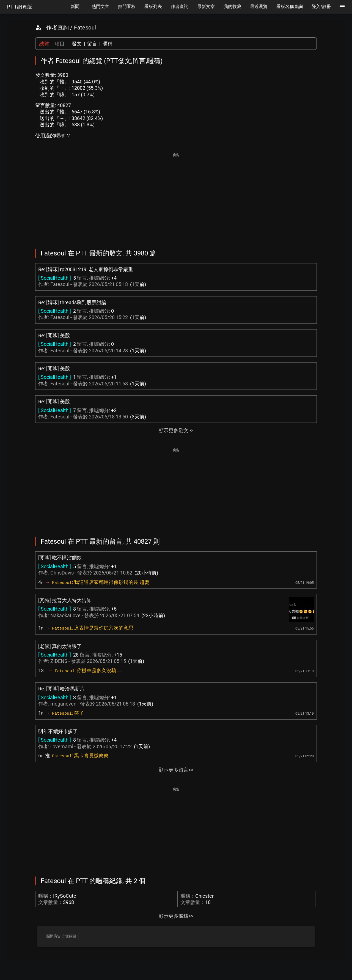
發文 (77, 44)
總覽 (44, 44)
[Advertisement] (176, 197)
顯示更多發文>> (176, 430)
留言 (92, 44)
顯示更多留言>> (176, 770)
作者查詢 (57, 28)
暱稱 (108, 44)
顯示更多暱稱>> (176, 916)
